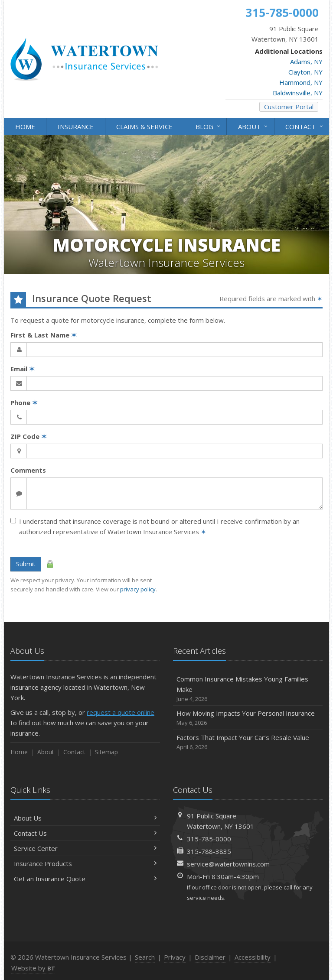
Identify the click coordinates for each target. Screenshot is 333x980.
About (253, 126)
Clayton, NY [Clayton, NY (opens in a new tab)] (305, 72)
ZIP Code (29, 436)
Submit (26, 564)
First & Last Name (44, 335)
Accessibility (253, 957)
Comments (28, 470)
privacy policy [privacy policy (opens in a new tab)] (138, 589)
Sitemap (106, 752)
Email (23, 369)
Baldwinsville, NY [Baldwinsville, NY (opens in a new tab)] (298, 93)
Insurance (76, 127)
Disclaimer (210, 957)
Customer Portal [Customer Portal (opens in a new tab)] (289, 107)
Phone (24, 402)
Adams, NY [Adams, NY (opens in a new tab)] (306, 62)
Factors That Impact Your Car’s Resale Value (248, 742)
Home (25, 127)
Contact (305, 126)
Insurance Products (85, 863)
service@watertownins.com (228, 864)
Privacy (175, 957)
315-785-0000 (209, 839)
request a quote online (121, 712)
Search (145, 957)
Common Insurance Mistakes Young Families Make (248, 689)
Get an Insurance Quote (85, 879)
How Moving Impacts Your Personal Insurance (248, 718)
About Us (85, 818)
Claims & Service (144, 127)
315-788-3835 (209, 851)
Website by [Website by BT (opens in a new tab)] (33, 968)
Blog (209, 126)
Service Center (85, 848)
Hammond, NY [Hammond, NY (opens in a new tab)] (301, 82)
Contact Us (85, 833)
